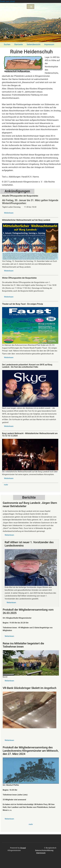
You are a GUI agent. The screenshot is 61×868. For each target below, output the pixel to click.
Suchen (7, 44)
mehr (6, 485)
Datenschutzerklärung (44, 850)
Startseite (19, 44)
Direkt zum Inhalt (7, 1)
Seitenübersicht (34, 44)
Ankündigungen (17, 191)
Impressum (49, 44)
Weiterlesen (9, 213)
